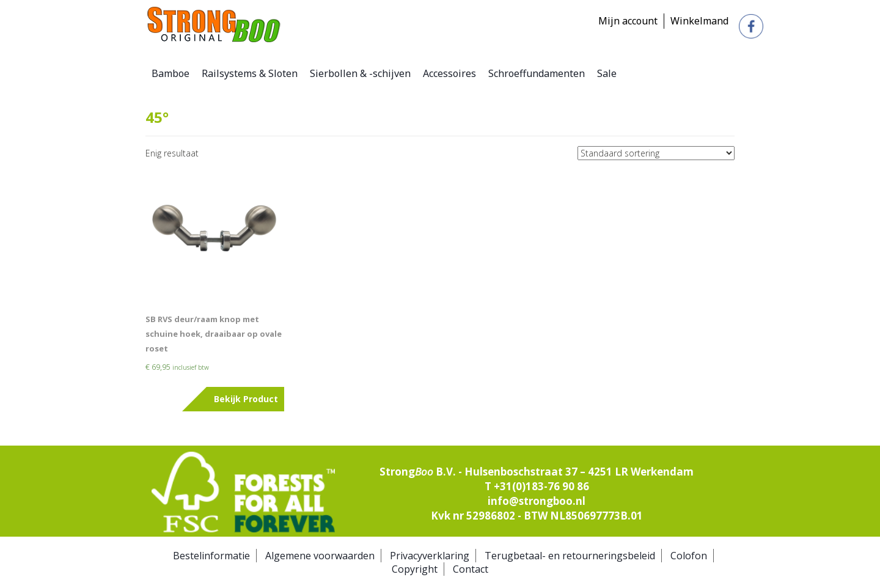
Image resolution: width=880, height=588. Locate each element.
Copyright (415, 569)
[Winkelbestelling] (656, 153)
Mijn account (628, 21)
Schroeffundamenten (537, 73)
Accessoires (449, 73)
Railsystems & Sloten (250, 73)
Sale (607, 73)
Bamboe (170, 73)
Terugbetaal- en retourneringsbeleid (570, 556)
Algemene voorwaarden (320, 556)
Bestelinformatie (211, 556)
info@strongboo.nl (537, 501)
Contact (471, 569)
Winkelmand (699, 21)
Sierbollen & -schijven (360, 73)
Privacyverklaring (430, 556)
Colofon (689, 556)
